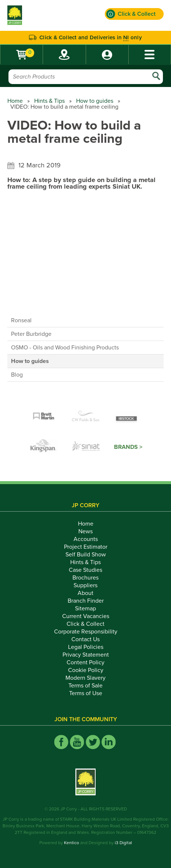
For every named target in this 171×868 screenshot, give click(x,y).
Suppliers (85, 585)
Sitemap (85, 609)
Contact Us (85, 639)
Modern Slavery (85, 678)
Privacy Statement (86, 655)
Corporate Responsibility (86, 632)
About (85, 593)
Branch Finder (86, 601)
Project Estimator (86, 547)
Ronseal (21, 320)
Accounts (86, 539)
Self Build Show (86, 555)
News (85, 531)
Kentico (72, 843)
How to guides (95, 101)
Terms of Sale (85, 686)
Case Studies (85, 570)
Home (15, 101)
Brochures (85, 578)
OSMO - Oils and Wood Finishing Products (65, 348)
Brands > (128, 447)
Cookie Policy (86, 670)
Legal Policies (86, 647)
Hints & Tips (49, 101)
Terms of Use (86, 693)
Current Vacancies (86, 616)
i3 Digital (123, 843)
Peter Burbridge (31, 334)
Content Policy (85, 662)
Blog (17, 375)
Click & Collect (85, 624)
